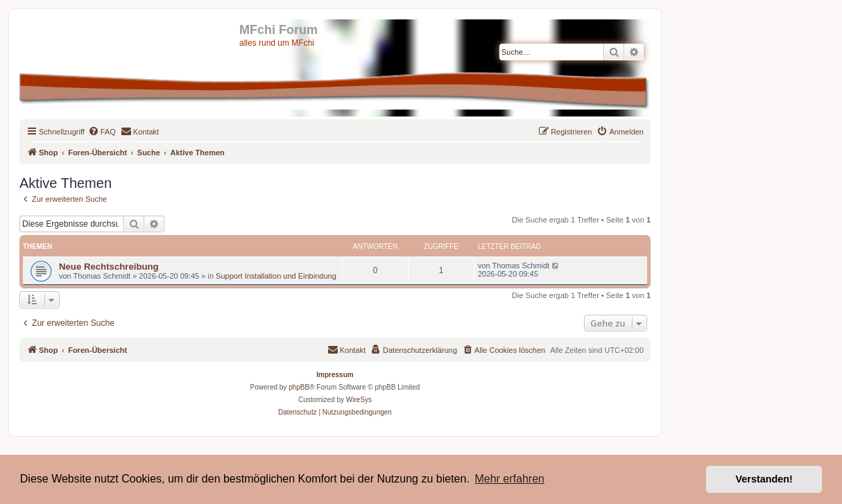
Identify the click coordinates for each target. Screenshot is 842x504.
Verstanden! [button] (764, 479)
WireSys (359, 400)
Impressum (335, 375)
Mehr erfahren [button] (509, 479)
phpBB (299, 387)
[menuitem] (102, 132)
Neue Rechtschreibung (109, 267)
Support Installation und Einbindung (276, 276)
